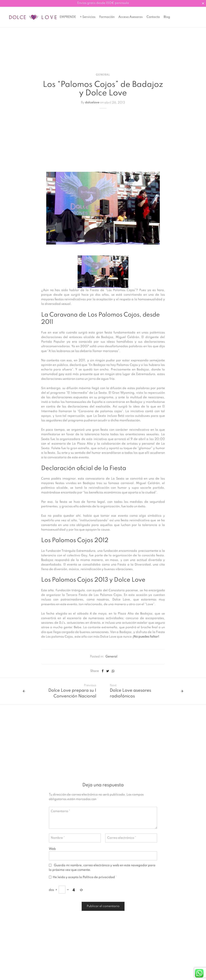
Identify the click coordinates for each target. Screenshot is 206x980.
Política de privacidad (99, 881)
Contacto (153, 17)
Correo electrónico (122, 842)
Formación (107, 17)
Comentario (60, 815)
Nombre (58, 842)
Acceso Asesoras (131, 17)
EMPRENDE (68, 17)
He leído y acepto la (83, 881)
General (103, 79)
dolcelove (92, 106)
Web (52, 853)
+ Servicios (88, 17)
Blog (167, 17)
